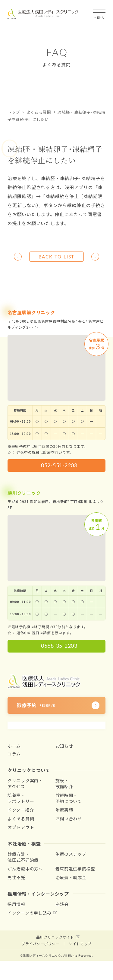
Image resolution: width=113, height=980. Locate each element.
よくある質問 (39, 112)
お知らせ (64, 746)
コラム (14, 754)
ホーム (14, 746)
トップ (14, 112)
